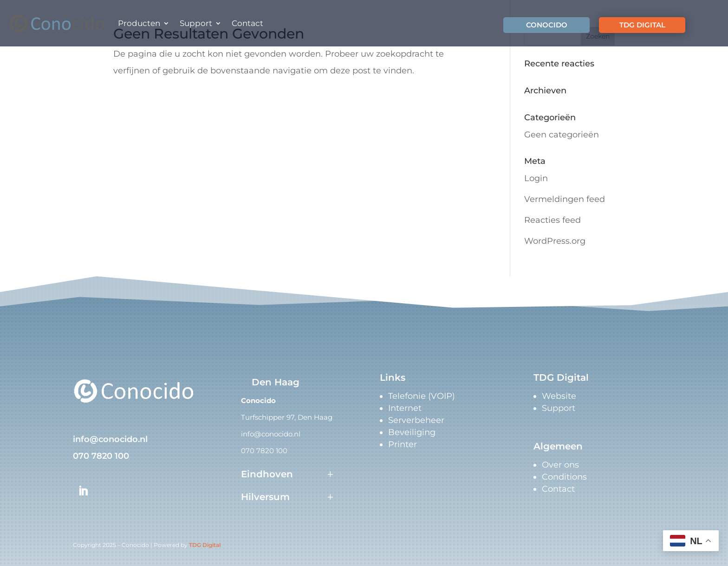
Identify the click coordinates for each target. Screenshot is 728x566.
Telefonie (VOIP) (422, 396)
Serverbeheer (416, 420)
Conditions (564, 477)
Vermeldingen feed (565, 199)
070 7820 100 (101, 456)
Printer (403, 444)
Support (196, 23)
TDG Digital (205, 545)
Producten (139, 23)
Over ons (560, 465)
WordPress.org (555, 241)
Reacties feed (552, 220)
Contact (247, 23)
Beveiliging (412, 432)
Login (536, 178)
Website (559, 396)
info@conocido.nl (110, 439)
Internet (405, 408)
